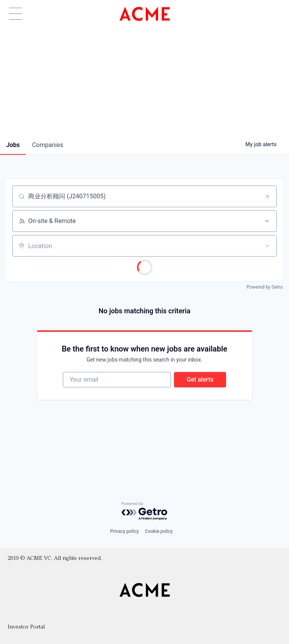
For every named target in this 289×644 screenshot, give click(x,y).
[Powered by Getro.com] (145, 511)
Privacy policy (124, 531)
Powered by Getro (265, 287)
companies (48, 145)
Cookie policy (159, 531)
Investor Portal (26, 627)
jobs (13, 145)
